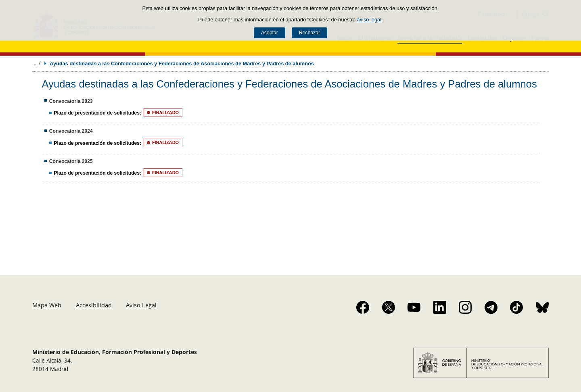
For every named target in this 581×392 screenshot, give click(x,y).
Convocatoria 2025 (71, 161)
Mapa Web (47, 305)
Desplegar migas (37, 63)
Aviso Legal (141, 305)
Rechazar (309, 33)
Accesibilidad (94, 305)
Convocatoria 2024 (71, 131)
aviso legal (369, 20)
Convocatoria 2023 (71, 101)
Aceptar (270, 33)
